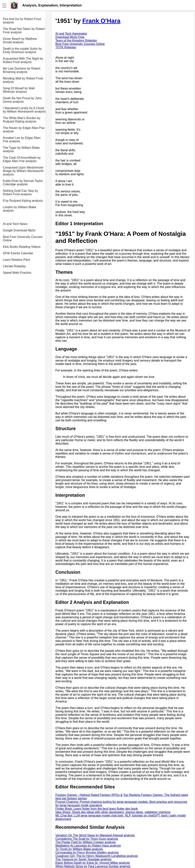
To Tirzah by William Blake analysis (79, 849)
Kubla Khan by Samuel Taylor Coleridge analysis (23, 183)
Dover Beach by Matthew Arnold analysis (20, 40)
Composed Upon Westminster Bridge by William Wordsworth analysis (23, 171)
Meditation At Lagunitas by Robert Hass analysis (88, 846)
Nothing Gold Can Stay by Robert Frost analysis (20, 192)
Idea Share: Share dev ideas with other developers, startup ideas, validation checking (113, 812)
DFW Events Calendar (18, 253)
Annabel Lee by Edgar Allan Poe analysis (22, 140)
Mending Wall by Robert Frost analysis (23, 80)
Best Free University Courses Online (23, 239)
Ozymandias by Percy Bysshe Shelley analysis (87, 852)
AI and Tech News (15, 224)
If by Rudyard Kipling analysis (23, 201)
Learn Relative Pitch (16, 260)
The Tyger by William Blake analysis (21, 149)
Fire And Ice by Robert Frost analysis (22, 21)
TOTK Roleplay (66, 47)
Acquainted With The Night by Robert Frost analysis (23, 60)
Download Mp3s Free (70, 37)
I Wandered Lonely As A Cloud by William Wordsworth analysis (24, 110)
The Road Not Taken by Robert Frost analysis (24, 31)
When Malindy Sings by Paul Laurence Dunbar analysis (93, 866)
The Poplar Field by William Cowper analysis (86, 842)
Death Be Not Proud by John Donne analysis (22, 100)
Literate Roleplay (14, 266)
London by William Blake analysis (20, 209)
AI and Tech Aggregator (71, 34)
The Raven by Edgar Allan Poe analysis (24, 130)
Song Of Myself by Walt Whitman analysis (19, 90)
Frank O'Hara (101, 21)
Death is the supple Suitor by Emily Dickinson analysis (22, 50)
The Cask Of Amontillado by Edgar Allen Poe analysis (22, 159)
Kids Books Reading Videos (22, 247)
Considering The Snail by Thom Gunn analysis (87, 839)
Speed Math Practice (17, 273)
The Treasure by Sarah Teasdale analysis (83, 859)
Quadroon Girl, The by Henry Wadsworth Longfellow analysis (97, 856)
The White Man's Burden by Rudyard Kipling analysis (22, 120)
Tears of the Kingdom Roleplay (76, 40)
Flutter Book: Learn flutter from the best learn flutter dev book (97, 809)
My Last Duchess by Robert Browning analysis (22, 70)
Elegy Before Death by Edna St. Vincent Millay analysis (93, 863)
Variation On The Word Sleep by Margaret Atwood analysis (95, 835)
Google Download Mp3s (19, 230)
